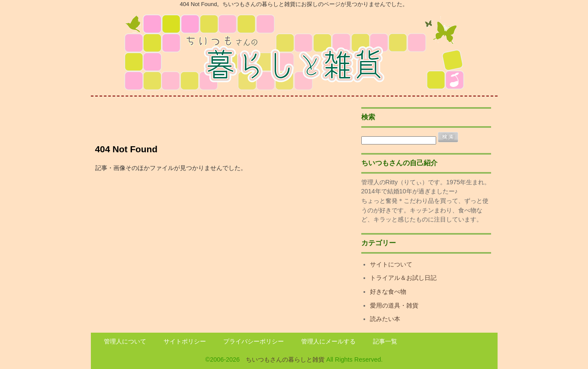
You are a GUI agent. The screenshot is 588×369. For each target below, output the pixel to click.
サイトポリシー (185, 341)
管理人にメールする (328, 341)
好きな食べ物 (388, 292)
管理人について (125, 341)
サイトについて (391, 264)
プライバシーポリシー (254, 341)
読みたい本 (385, 319)
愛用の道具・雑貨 (394, 305)
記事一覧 (385, 341)
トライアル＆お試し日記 (403, 278)
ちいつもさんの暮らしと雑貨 (285, 359)
